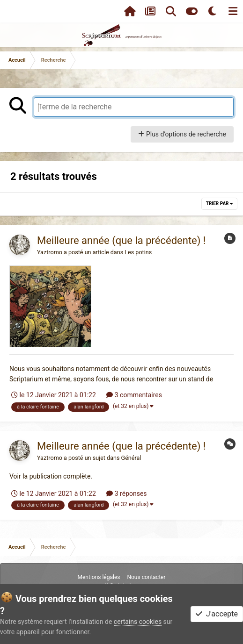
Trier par (219, 204)
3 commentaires (134, 395)
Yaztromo (50, 252)
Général (131, 458)
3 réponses (126, 494)
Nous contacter (146, 577)
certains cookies (138, 622)
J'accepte (217, 614)
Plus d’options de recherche (182, 134)
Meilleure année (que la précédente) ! (121, 240)
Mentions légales (99, 577)
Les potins (138, 252)
